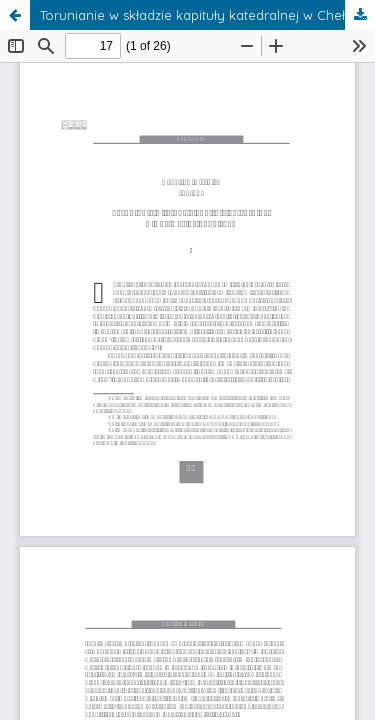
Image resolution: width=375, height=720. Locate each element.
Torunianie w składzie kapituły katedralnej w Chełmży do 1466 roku (207, 15)
